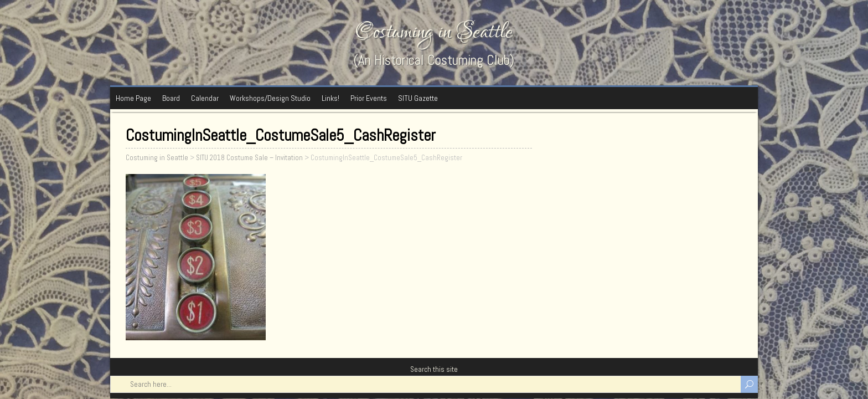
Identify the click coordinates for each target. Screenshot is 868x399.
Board (171, 98)
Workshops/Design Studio (270, 98)
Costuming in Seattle (434, 32)
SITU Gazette (418, 98)
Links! (330, 98)
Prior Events (369, 98)
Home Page (133, 98)
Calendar (205, 98)
